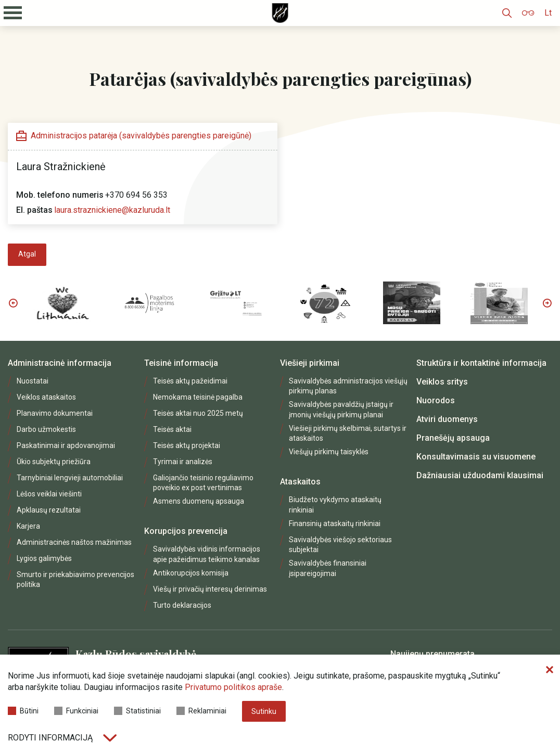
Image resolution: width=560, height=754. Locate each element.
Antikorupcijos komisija (191, 573)
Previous (13, 303)
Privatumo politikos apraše (233, 687)
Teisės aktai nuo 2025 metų (198, 413)
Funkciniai (76, 711)
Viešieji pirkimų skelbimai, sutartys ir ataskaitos (348, 433)
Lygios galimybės (44, 558)
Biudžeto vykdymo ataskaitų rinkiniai (335, 504)
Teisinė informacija (181, 363)
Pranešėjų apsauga (453, 438)
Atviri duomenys (447, 419)
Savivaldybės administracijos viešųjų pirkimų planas (348, 386)
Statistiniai (137, 711)
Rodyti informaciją (62, 738)
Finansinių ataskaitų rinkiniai (335, 523)
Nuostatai (33, 381)
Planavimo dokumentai (55, 413)
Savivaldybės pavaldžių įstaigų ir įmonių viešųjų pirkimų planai (341, 409)
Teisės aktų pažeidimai (190, 381)
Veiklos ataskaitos (46, 397)
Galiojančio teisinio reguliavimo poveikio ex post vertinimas (203, 483)
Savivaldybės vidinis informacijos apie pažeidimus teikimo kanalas (207, 554)
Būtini (23, 711)
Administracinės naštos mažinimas (74, 542)
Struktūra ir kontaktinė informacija (481, 363)
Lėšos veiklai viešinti (49, 494)
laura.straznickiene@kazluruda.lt (112, 210)
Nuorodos (436, 400)
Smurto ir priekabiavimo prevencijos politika (75, 579)
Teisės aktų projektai (187, 445)
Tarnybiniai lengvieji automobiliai (70, 478)
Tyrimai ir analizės (183, 462)
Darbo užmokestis (46, 429)
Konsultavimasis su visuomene (476, 457)
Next (547, 303)
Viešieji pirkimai (310, 363)
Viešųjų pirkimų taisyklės (329, 452)
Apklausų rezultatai (49, 510)
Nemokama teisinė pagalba (198, 397)
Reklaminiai (201, 711)
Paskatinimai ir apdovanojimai (66, 445)
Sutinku (264, 711)
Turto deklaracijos (182, 605)
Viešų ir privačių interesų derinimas (210, 589)
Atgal (27, 254)
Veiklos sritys (442, 382)
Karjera (28, 526)
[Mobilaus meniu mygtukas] (13, 13)
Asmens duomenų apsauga (199, 501)
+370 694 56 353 (136, 195)
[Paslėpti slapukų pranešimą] (550, 670)
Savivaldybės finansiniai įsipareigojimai (328, 568)
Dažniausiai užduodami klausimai (480, 475)
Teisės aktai (172, 429)
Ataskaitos (300, 482)
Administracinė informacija (60, 363)
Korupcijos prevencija (186, 531)
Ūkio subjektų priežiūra (54, 462)
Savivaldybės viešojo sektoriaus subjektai (340, 545)
